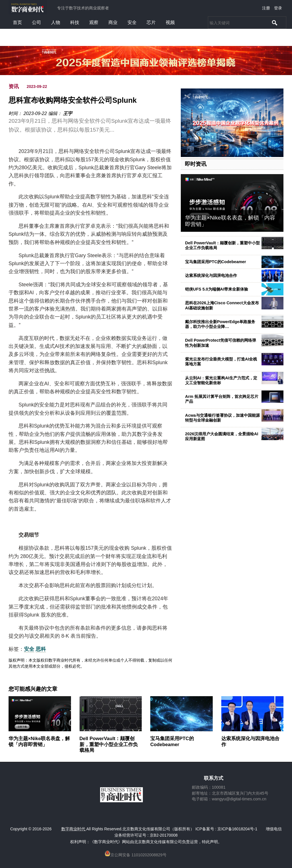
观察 (94, 22)
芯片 (151, 22)
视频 (170, 22)
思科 (41, 649)
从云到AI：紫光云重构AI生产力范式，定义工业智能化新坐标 (221, 380)
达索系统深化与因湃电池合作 (211, 275)
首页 (17, 22)
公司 (36, 22)
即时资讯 (196, 164)
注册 (266, 8)
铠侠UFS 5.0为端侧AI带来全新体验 (217, 289)
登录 (278, 8)
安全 (132, 22)
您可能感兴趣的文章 (33, 689)
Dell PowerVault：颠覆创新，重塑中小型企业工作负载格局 (109, 744)
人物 (56, 22)
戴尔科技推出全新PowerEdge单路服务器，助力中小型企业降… (220, 324)
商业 (113, 22)
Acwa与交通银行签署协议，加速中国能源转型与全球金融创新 (222, 418)
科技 (75, 22)
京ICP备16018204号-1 (237, 829)
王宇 (68, 113)
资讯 (14, 86)
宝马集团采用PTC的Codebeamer (216, 262)
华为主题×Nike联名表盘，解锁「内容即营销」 (39, 741)
